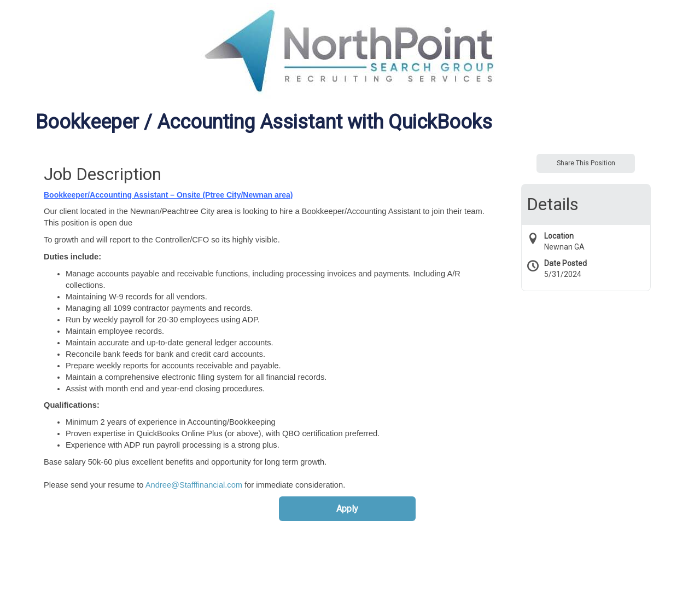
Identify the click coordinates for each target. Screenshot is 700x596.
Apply (347, 509)
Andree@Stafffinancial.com (194, 485)
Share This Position (586, 163)
